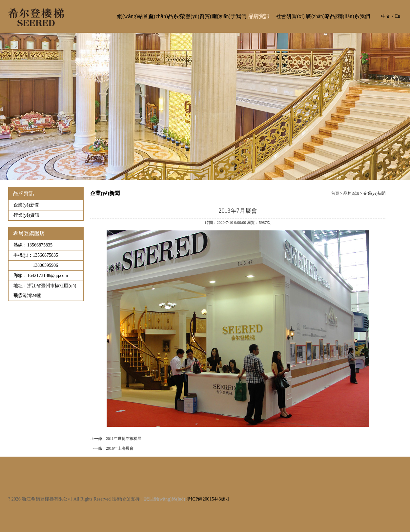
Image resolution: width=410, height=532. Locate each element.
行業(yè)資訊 (26, 215)
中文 (386, 16)
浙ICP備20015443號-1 (208, 499)
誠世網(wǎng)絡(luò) (165, 499)
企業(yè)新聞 (26, 205)
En (398, 16)
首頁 (335, 193)
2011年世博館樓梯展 (124, 439)
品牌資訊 (351, 193)
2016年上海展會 (120, 448)
